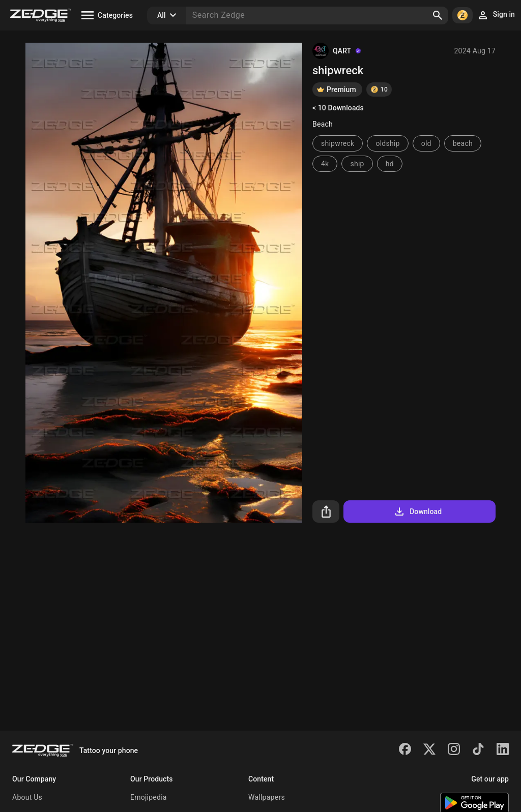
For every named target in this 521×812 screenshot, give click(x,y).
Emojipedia (149, 797)
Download (417, 512)
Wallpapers (267, 797)
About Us (27, 797)
